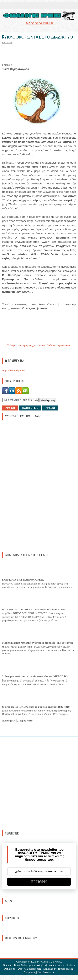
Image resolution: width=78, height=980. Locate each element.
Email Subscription (25, 965)
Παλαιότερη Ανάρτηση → (61, 345)
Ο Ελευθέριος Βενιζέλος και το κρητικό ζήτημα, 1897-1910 (36, 707)
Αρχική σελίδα (37, 345)
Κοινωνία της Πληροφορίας (58, 969)
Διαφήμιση (30, 972)
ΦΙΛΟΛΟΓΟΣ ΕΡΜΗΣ (49, 962)
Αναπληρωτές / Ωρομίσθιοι (18, 721)
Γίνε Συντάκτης (46, 972)
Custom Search (56, 965)
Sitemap (8, 965)
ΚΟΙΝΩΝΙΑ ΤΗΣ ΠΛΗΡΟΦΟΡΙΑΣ (23, 580)
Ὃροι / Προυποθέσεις (29, 969)
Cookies (70, 965)
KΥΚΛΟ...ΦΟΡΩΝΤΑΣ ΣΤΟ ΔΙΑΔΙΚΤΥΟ (37, 37)
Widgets (41, 965)
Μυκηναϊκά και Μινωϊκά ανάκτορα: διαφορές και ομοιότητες (38, 643)
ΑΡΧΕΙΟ (50, 408)
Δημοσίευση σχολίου (14, 370)
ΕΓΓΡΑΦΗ (39, 882)
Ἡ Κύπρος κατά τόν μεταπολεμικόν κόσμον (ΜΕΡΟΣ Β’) (35, 676)
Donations (9, 969)
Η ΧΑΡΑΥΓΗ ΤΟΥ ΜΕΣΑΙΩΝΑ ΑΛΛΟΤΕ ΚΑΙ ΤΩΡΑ (33, 609)
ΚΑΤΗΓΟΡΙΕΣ (30, 408)
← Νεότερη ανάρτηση (15, 345)
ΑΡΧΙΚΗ (10, 408)
